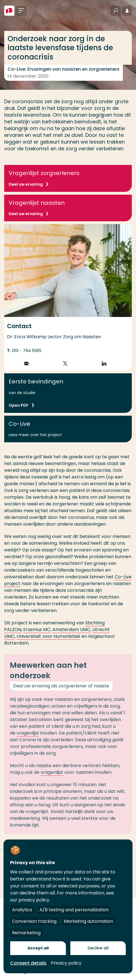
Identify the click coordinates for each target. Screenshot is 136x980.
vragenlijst (28, 736)
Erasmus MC (37, 630)
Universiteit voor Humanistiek (48, 636)
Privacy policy (66, 963)
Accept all (38, 948)
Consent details (28, 963)
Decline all (98, 948)
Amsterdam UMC (71, 630)
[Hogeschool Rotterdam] (9, 11)
